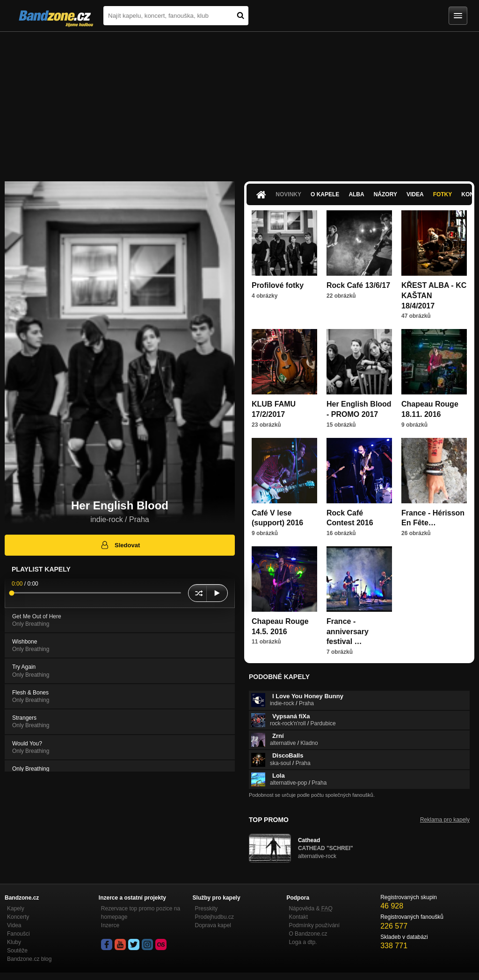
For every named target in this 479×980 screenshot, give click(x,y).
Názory (385, 194)
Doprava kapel (213, 925)
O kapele (325, 194)
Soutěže (17, 951)
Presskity (207, 908)
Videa (415, 194)
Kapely (16, 908)
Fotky (443, 194)
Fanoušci (18, 934)
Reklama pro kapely (445, 820)
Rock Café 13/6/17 (358, 285)
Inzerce (110, 925)
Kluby (14, 942)
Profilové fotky (278, 285)
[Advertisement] (239, 102)
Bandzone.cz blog (29, 959)
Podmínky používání (314, 925)
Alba (356, 194)
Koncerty (18, 917)
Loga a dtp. (303, 942)
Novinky (288, 194)
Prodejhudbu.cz (214, 917)
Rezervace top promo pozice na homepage (141, 913)
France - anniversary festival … (348, 631)
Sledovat (120, 545)
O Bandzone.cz (308, 934)
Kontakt (298, 917)
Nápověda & (310, 908)
